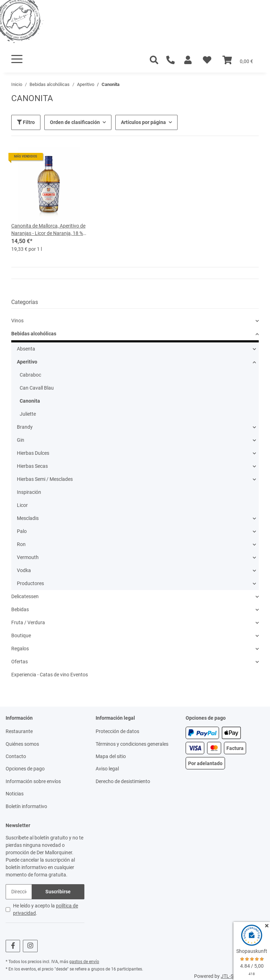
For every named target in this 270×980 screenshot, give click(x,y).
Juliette (28, 414)
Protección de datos (117, 731)
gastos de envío (84, 962)
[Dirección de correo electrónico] (19, 892)
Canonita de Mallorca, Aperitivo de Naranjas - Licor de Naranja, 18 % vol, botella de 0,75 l (48, 230)
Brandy (25, 427)
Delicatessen (25, 596)
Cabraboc (30, 375)
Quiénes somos (22, 744)
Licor (22, 505)
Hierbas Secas (32, 466)
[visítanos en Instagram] (30, 946)
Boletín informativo (26, 806)
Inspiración (29, 492)
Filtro (26, 122)
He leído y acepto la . (46, 909)
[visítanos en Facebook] (13, 946)
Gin (21, 440)
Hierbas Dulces (33, 453)
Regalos (20, 649)
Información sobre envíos (33, 781)
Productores (30, 583)
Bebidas (20, 609)
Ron (21, 544)
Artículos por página (143, 122)
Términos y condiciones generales (132, 744)
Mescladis (28, 518)
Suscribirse (58, 892)
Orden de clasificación (75, 122)
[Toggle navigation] (17, 59)
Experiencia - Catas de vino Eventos (50, 675)
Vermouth (28, 557)
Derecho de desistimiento (123, 781)
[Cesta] (238, 60)
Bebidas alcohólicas (34, 334)
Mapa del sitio (111, 756)
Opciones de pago (25, 769)
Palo (22, 531)
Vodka (24, 570)
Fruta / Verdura (28, 622)
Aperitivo (27, 362)
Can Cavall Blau (37, 388)
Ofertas (20, 662)
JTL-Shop (231, 976)
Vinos (17, 321)
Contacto (16, 756)
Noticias (15, 794)
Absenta (26, 349)
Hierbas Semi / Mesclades (45, 479)
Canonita (30, 401)
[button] (188, 60)
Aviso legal (107, 769)
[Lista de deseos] (207, 60)
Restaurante (19, 731)
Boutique (21, 635)
